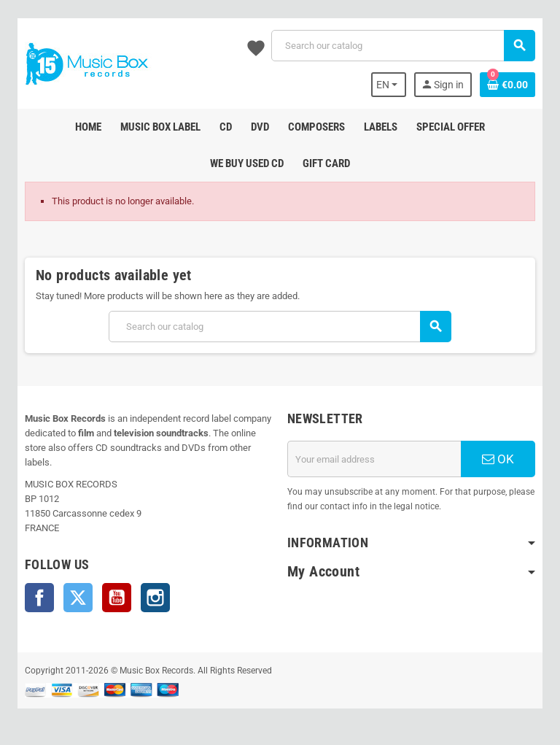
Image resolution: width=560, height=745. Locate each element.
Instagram (155, 598)
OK (498, 459)
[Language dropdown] (389, 85)
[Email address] (374, 459)
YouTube (117, 598)
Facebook (39, 598)
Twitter (78, 598)
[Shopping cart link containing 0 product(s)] (507, 85)
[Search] (403, 46)
